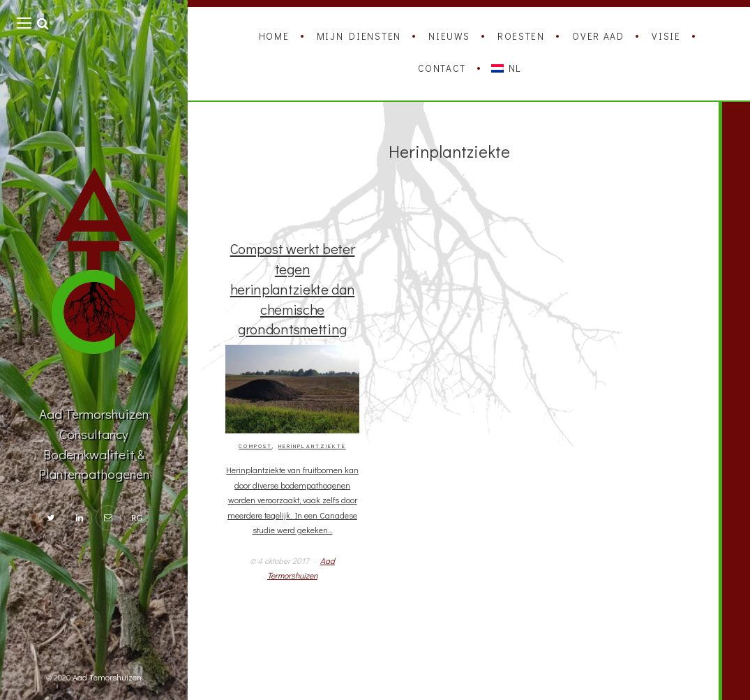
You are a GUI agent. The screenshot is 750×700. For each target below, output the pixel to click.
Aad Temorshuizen (107, 677)
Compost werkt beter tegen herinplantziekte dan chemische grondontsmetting (293, 288)
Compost (255, 447)
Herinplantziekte (312, 447)
